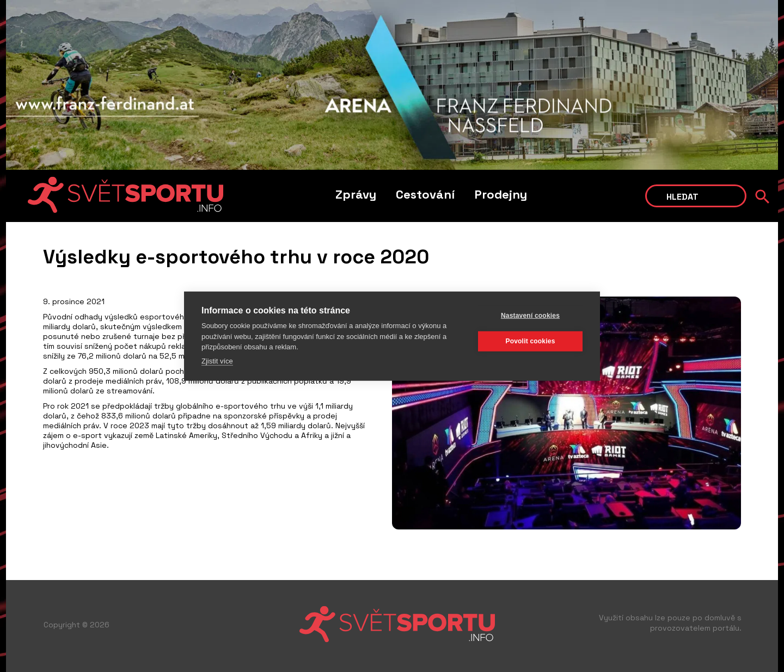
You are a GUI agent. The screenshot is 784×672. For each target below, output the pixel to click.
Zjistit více (217, 360)
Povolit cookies (530, 341)
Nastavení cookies (530, 316)
